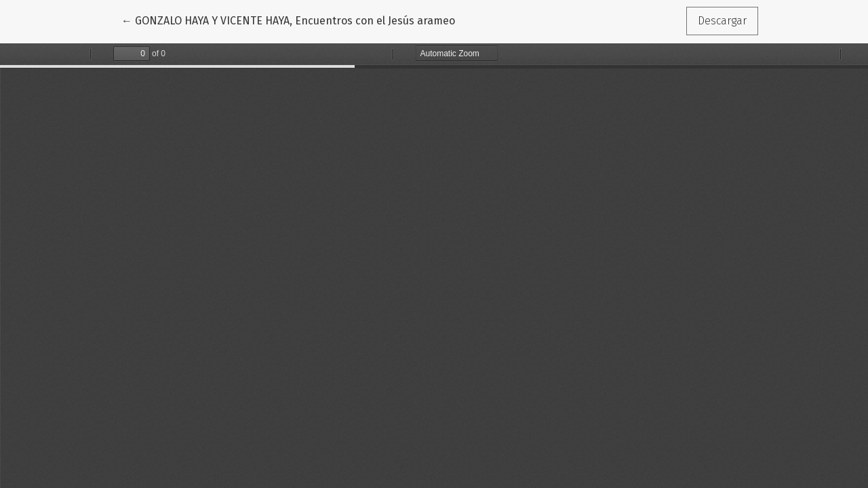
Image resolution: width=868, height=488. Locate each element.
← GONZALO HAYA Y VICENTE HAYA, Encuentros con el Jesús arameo (288, 20)
